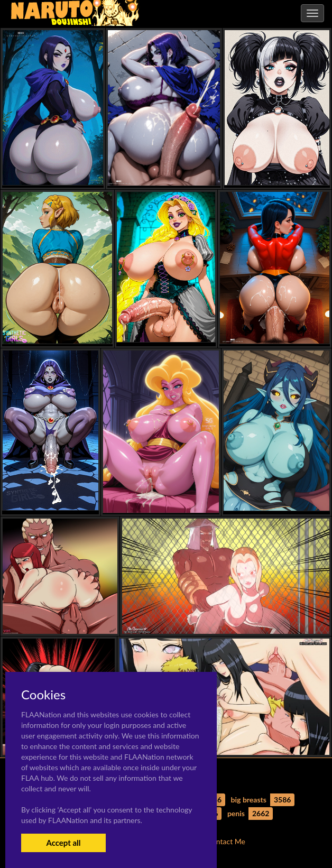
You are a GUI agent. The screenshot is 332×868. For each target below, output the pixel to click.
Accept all (63, 843)
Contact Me (226, 841)
